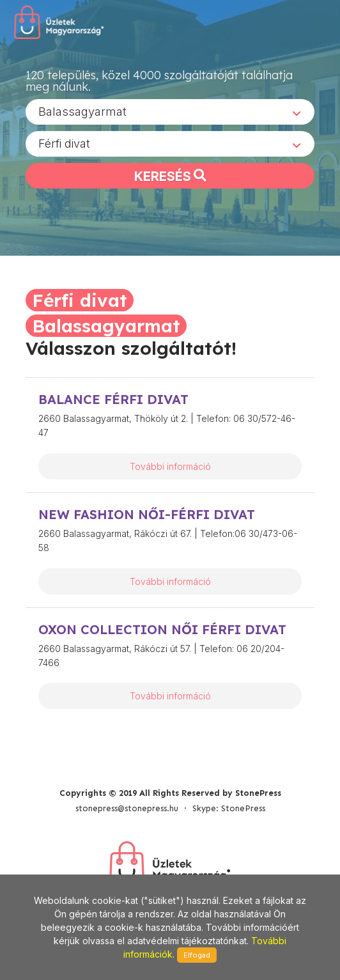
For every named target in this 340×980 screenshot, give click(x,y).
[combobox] (170, 112)
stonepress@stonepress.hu (127, 808)
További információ (170, 466)
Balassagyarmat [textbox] (82, 112)
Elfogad (197, 955)
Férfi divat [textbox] (64, 144)
